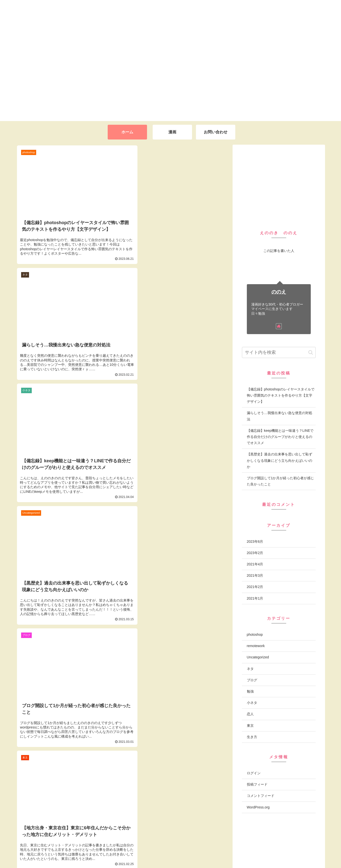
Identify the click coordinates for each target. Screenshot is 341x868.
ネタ (250, 669)
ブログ (252, 680)
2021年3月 (255, 575)
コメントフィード (261, 796)
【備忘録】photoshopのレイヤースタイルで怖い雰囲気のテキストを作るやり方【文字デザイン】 (281, 395)
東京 (250, 726)
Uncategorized (258, 657)
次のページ (122, 757)
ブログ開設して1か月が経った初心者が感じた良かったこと (281, 481)
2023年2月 (255, 553)
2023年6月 (255, 542)
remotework (256, 646)
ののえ (279, 292)
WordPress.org (258, 807)
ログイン (254, 773)
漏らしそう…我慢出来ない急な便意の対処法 (280, 416)
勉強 (250, 691)
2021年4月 (255, 564)
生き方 (252, 737)
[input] (279, 352)
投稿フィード (257, 784)
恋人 (250, 714)
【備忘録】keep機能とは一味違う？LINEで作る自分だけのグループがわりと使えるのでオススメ (280, 437)
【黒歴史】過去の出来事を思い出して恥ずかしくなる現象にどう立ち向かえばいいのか (280, 460)
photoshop (255, 635)
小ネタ (252, 703)
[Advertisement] (279, 184)
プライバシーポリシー (303, 851)
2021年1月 (255, 598)
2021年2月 (255, 587)
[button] (311, 352)
